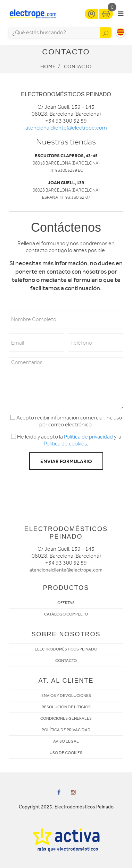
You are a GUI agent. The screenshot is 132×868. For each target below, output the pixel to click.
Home (48, 67)
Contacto (78, 67)
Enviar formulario (66, 461)
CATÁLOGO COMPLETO (66, 614)
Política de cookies (65, 444)
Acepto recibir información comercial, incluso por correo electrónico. (66, 421)
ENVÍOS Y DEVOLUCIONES (66, 696)
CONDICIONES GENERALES (66, 718)
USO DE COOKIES (66, 753)
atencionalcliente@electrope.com (66, 128)
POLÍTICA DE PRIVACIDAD (66, 730)
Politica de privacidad (88, 437)
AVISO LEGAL (66, 741)
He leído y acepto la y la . (66, 440)
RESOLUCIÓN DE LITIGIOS (66, 707)
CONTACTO (66, 661)
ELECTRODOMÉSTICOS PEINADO (66, 649)
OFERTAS (66, 603)
